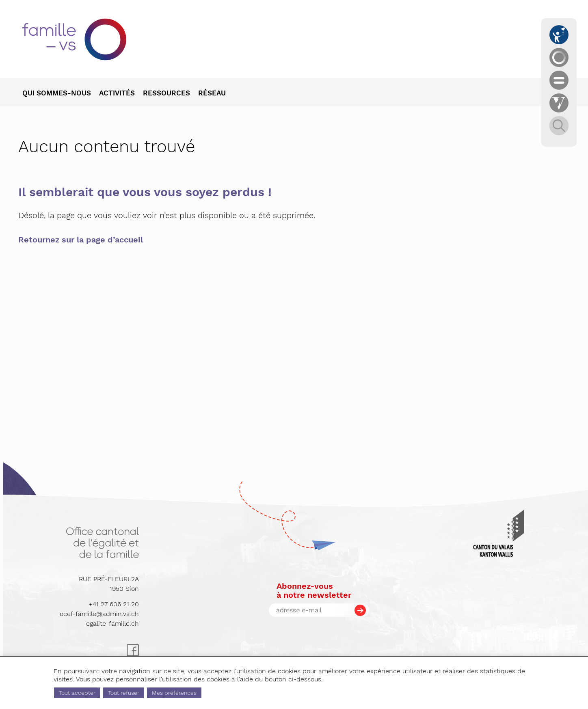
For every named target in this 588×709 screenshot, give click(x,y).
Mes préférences (174, 693)
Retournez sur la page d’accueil (81, 240)
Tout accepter (77, 693)
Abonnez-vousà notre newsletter (314, 590)
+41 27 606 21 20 (114, 604)
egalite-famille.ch (112, 624)
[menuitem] (61, 94)
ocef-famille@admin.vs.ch (99, 614)
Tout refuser (124, 693)
